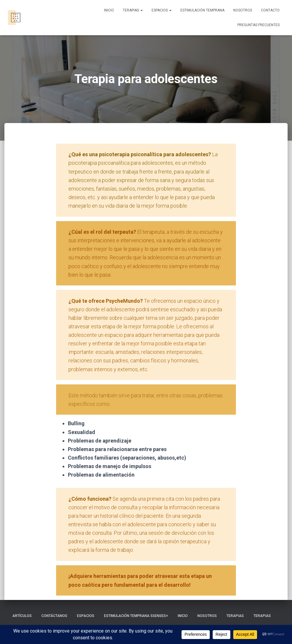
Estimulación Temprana (202, 10)
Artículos (22, 616)
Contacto (270, 10)
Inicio (109, 10)
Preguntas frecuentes (259, 25)
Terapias (133, 10)
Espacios (162, 10)
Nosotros (243, 10)
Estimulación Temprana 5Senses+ (136, 616)
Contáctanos (54, 616)
